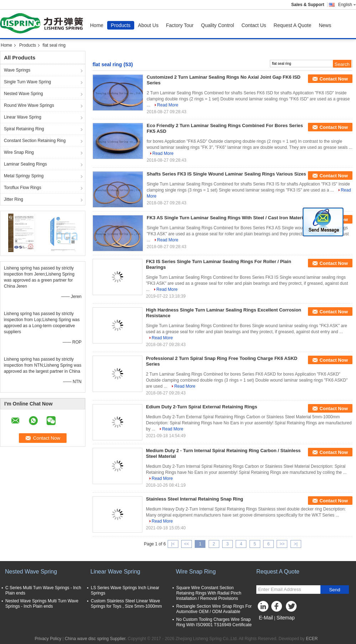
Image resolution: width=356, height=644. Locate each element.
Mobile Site (269, 627)
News (325, 25)
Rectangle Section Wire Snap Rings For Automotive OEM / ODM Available (214, 609)
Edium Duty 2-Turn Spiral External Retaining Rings (202, 407)
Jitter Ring (14, 199)
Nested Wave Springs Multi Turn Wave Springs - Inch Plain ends (42, 604)
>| (296, 544)
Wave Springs (17, 70)
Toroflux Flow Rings (23, 188)
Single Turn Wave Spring (27, 82)
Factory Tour (180, 25)
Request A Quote (293, 25)
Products (121, 25)
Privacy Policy (48, 639)
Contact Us (254, 25)
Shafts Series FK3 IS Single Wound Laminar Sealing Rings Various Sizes (226, 174)
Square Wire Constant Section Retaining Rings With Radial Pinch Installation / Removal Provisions (209, 593)
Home (97, 25)
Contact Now (334, 79)
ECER (312, 639)
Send (334, 590)
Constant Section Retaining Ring (35, 141)
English (347, 5)
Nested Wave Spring (23, 94)
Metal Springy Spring (24, 176)
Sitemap (285, 618)
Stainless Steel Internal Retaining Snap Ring (195, 499)
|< (173, 544)
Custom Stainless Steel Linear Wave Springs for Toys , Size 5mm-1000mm (126, 604)
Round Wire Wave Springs (29, 105)
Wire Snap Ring (19, 152)
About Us (148, 25)
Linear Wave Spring (23, 117)
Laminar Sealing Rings (25, 164)
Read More (167, 105)
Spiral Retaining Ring (24, 129)
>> (282, 544)
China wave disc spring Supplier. (96, 639)
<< (187, 544)
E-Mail (266, 618)
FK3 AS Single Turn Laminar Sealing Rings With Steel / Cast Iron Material (227, 218)
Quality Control (218, 25)
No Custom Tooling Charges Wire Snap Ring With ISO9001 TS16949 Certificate (214, 622)
